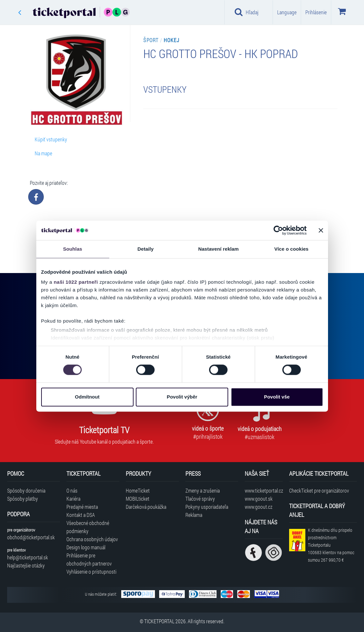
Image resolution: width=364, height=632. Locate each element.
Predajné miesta (82, 507)
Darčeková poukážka (146, 507)
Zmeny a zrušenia (203, 490)
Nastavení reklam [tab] (218, 249)
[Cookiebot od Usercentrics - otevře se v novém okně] (278, 230)
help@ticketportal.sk (28, 557)
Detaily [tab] (146, 249)
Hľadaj (247, 12)
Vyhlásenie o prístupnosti (91, 572)
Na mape (43, 153)
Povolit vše (277, 397)
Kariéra (73, 499)
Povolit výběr (182, 397)
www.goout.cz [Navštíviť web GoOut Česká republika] (258, 507)
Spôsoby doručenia (26, 490)
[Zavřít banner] (321, 230)
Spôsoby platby (23, 499)
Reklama (194, 515)
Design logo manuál (86, 547)
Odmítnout (87, 397)
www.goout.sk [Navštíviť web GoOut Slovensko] (259, 499)
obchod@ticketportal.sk (31, 537)
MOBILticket (138, 499)
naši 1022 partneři (76, 282)
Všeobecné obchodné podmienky (88, 527)
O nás (72, 490)
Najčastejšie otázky (26, 565)
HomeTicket (138, 490)
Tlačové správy (200, 499)
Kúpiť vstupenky (51, 139)
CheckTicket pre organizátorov (319, 490)
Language (287, 12)
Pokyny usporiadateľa (207, 507)
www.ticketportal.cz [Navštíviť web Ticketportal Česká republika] (264, 490)
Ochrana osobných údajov (92, 539)
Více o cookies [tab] (291, 249)
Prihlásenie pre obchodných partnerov (89, 559)
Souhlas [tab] (72, 249)
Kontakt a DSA (81, 515)
